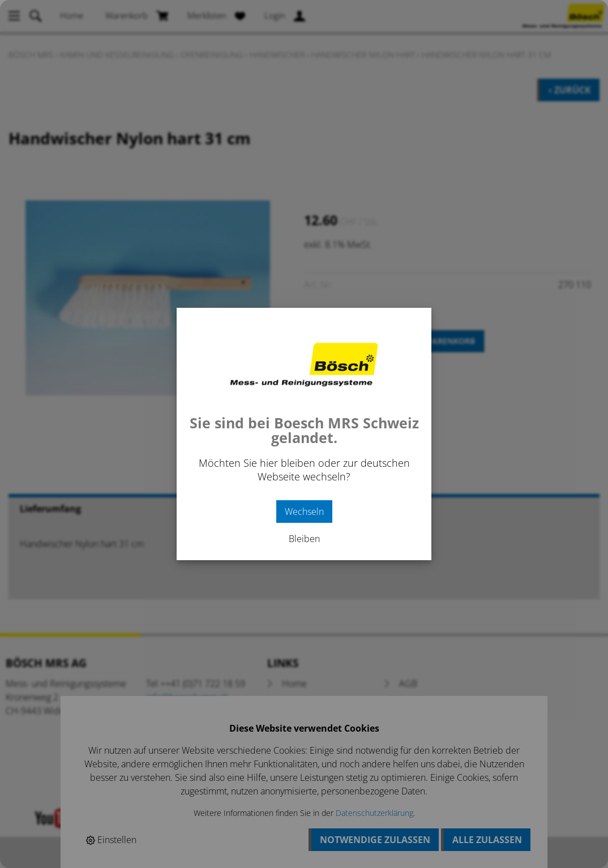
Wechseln (304, 512)
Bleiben (304, 539)
